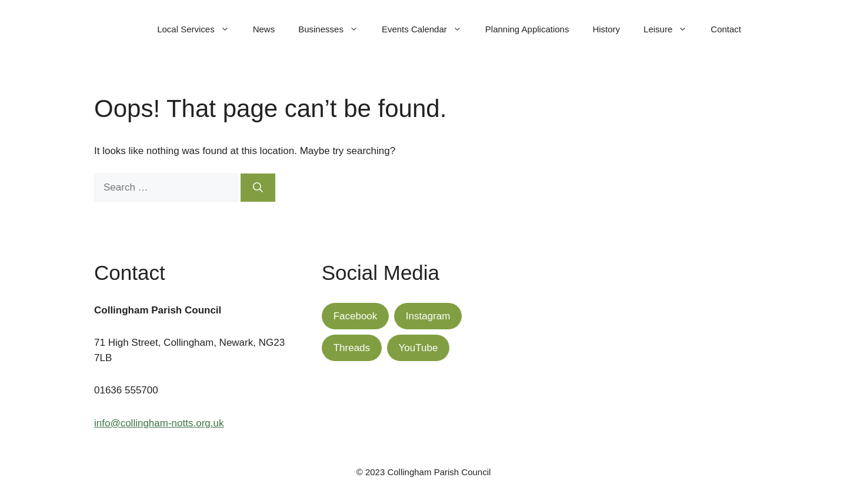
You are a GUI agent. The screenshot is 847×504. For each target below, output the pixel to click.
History (606, 29)
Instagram (428, 316)
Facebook (356, 316)
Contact (726, 29)
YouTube (419, 348)
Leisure (671, 29)
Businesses (334, 29)
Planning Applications (527, 29)
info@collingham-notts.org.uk (159, 423)
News (264, 29)
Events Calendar (428, 29)
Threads (352, 348)
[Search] (258, 188)
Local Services (199, 29)
